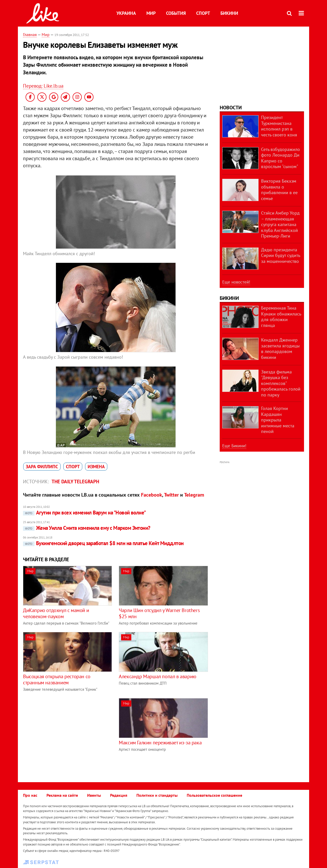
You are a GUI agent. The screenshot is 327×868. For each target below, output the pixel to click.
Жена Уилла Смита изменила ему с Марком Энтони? (87, 528)
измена (96, 467)
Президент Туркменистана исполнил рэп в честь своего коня (279, 126)
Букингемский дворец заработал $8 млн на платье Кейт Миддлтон (103, 543)
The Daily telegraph (75, 482)
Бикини (229, 13)
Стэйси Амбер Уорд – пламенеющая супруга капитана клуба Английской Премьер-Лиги (280, 224)
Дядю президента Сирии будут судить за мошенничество (281, 255)
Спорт (203, 13)
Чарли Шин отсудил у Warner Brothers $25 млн (159, 613)
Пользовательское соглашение (214, 795)
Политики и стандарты (157, 795)
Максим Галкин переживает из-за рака (160, 743)
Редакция (119, 795)
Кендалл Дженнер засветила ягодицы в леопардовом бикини (280, 349)
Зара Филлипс (42, 467)
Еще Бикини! (234, 446)
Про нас (30, 795)
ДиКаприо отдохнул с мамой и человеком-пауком (56, 613)
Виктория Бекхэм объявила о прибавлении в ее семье (279, 190)
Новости (231, 108)
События (176, 13)
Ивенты (94, 795)
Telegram (194, 495)
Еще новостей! (236, 282)
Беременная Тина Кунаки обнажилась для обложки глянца (281, 317)
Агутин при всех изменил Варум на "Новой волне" (84, 513)
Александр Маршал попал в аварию (157, 676)
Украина (126, 13)
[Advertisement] (66, 734)
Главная (30, 34)
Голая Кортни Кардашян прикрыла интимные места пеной (278, 420)
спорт (73, 467)
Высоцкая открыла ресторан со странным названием (57, 679)
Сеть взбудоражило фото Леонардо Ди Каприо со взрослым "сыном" (281, 158)
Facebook (151, 495)
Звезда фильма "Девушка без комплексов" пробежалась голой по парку (281, 383)
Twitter (171, 495)
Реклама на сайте (62, 795)
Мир (151, 13)
